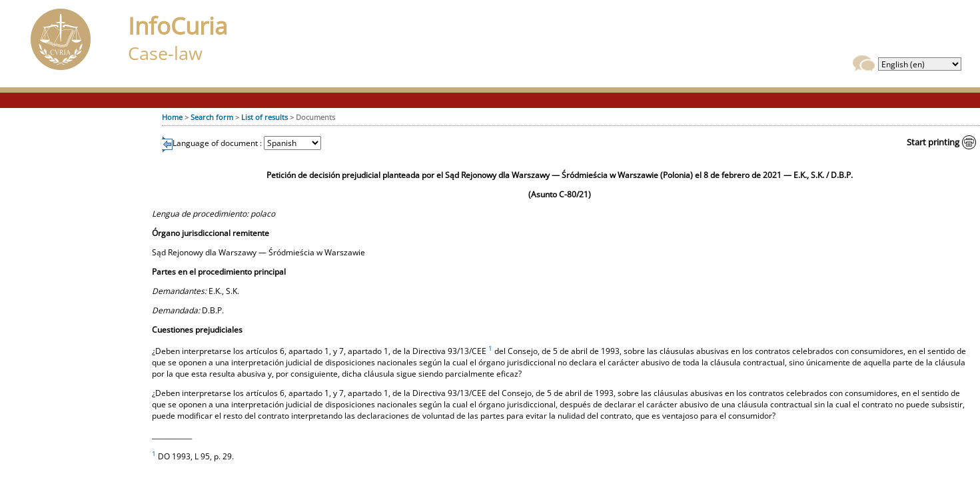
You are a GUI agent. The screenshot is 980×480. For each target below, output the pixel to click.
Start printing (933, 142)
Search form (212, 117)
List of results (264, 117)
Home (172, 117)
